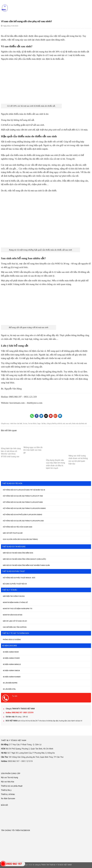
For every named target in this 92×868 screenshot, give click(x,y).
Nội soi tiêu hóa (7, 782)
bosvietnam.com (17, 403)
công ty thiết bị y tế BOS (54, 424)
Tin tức (25, 424)
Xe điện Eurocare (8, 798)
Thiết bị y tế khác (8, 794)
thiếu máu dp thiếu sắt (79, 424)
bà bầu (44, 424)
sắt (64, 424)
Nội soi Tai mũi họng (9, 777)
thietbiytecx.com (35, 403)
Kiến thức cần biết (16, 424)
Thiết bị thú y (6, 790)
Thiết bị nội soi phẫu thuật (12, 786)
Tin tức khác (32, 424)
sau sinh (69, 424)
